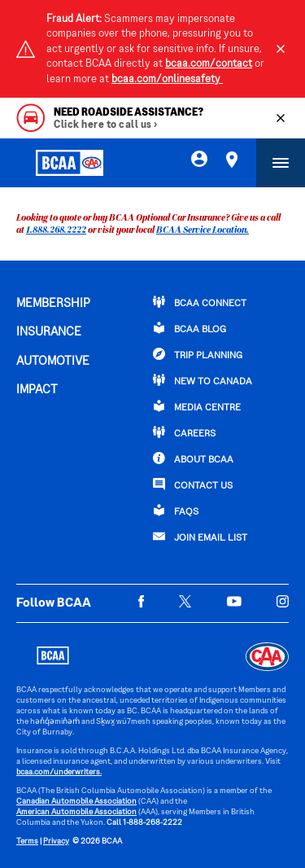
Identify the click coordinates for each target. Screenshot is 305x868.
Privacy (56, 842)
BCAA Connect (200, 302)
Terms (27, 842)
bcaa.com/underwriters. (59, 772)
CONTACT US (193, 484)
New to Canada (203, 380)
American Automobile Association (76, 812)
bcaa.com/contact (209, 64)
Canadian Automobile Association (76, 802)
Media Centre (197, 406)
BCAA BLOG (190, 328)
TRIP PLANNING (198, 354)
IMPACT (37, 390)
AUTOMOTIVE (53, 362)
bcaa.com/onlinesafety (167, 80)
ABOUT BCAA (193, 458)
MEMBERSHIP (53, 304)
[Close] (281, 49)
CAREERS (184, 432)
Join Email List (200, 537)
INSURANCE (49, 332)
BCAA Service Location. (203, 229)
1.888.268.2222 (56, 229)
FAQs (176, 511)
